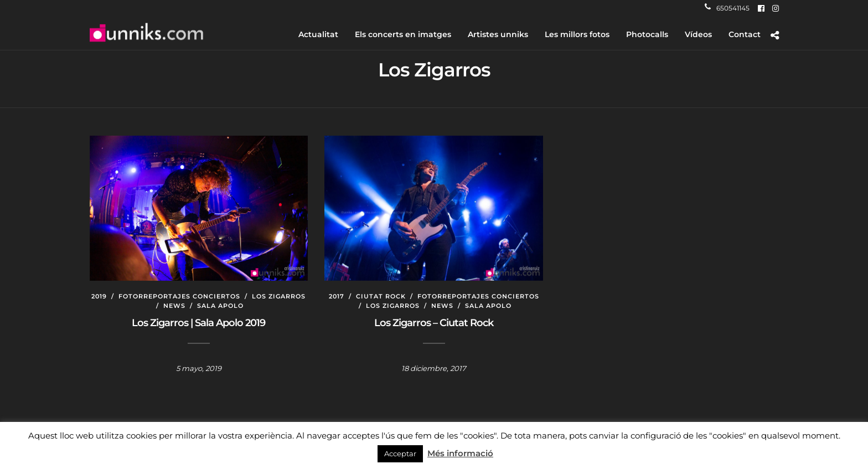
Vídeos (698, 34)
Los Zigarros (279, 296)
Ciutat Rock (381, 296)
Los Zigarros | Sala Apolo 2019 (198, 323)
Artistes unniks (498, 34)
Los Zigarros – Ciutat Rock (434, 323)
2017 (337, 296)
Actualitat (318, 34)
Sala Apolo (220, 306)
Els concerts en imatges (403, 34)
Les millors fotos (577, 34)
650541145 (727, 8)
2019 (99, 296)
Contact (745, 34)
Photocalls (647, 34)
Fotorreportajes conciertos (179, 296)
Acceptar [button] (400, 453)
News (174, 306)
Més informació (460, 453)
